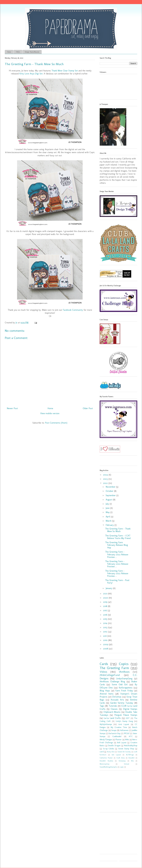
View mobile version (50, 413)
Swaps (114, 730)
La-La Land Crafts (112, 718)
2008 (106, 649)
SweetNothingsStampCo (108, 767)
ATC (131, 736)
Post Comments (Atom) (56, 423)
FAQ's (18, 52)
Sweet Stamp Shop (126, 749)
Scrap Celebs (108, 749)
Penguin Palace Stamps (126, 715)
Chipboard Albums (112, 712)
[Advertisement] (117, 792)
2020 (106, 598)
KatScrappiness (126, 688)
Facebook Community (73, 310)
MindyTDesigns (106, 740)
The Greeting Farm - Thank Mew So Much (118, 530)
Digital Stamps (130, 709)
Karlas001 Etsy (115, 733)
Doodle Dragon (114, 745)
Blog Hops (105, 691)
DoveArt (131, 758)
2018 (105, 606)
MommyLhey (105, 764)
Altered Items (107, 694)
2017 (105, 610)
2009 (106, 644)
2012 (105, 632)
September (111, 495)
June (108, 508)
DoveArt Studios (106, 761)
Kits (132, 761)
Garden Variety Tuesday (122, 703)
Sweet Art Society (124, 752)
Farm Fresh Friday (124, 691)
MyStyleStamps (106, 724)
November (111, 487)
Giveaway (122, 761)
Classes (114, 709)
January (109, 588)
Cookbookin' (117, 736)
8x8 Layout (122, 743)
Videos (103, 672)
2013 (105, 627)
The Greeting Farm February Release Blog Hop (117, 545)
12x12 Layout (124, 724)
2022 (106, 483)
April (108, 517)
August (109, 500)
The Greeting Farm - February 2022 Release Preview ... (117, 554)
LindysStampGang (124, 679)
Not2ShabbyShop (131, 745)
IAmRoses (124, 672)
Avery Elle (111, 752)
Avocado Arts (117, 700)
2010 (106, 640)
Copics (124, 664)
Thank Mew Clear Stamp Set (65, 71)
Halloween (124, 730)
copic (122, 767)
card (102, 752)
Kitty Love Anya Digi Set (31, 74)
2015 (105, 619)
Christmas (117, 697)
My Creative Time (119, 727)
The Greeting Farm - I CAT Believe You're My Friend (118, 537)
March (109, 521)
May (108, 512)
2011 (105, 636)
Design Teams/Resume (32, 52)
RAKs (127, 740)
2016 (106, 615)
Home (9, 52)
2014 (106, 623)
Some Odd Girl (120, 685)
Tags (102, 706)
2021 (105, 594)
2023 (106, 479)
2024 (106, 475)
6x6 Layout (116, 755)
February (110, 525)
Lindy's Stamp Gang (124, 721)
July (108, 504)
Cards (104, 664)
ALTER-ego (130, 755)
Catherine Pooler (106, 758)
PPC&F (127, 733)
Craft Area (121, 758)
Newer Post (12, 408)
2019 (106, 602)
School (127, 764)
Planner (119, 740)
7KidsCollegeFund (110, 675)
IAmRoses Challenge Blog (112, 682)
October (110, 491)
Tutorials (113, 706)
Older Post (88, 408)
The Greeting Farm (114, 668)
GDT (128, 718)
